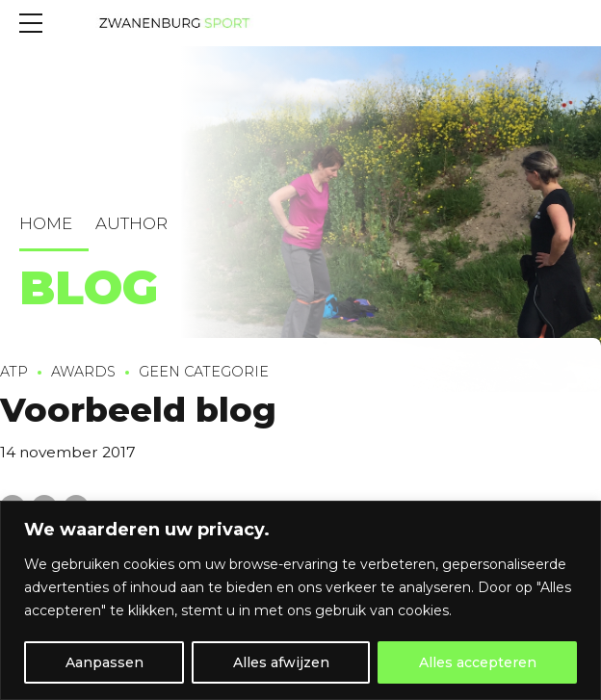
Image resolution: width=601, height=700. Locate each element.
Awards (83, 374)
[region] (300, 600)
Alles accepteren (478, 662)
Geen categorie (204, 374)
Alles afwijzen (281, 662)
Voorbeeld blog (138, 412)
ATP (14, 374)
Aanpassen (105, 662)
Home (46, 223)
